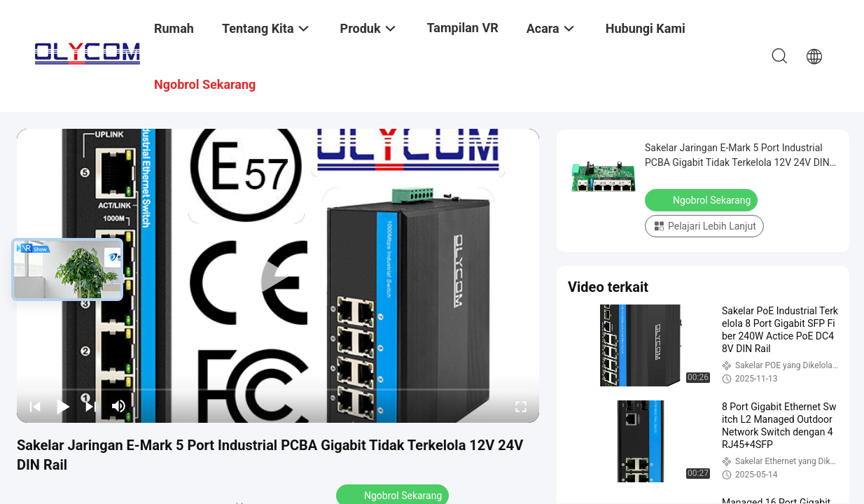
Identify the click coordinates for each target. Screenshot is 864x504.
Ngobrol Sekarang (703, 199)
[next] (91, 406)
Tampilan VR (463, 28)
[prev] (35, 406)
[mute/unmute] (119, 406)
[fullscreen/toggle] (521, 406)
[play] (278, 276)
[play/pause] (63, 406)
